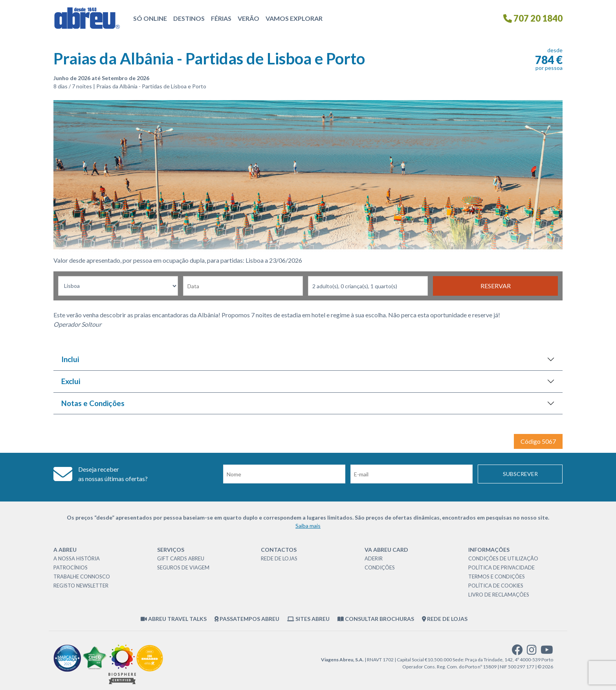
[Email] (412, 474)
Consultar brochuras (376, 619)
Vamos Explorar (294, 18)
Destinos (189, 18)
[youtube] (547, 652)
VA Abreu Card (386, 550)
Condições (380, 567)
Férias (221, 18)
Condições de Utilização (503, 558)
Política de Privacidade (501, 567)
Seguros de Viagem (183, 567)
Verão (248, 18)
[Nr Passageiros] (368, 286)
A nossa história (77, 558)
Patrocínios (71, 567)
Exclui (71, 381)
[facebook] (517, 652)
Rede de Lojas (279, 558)
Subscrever (520, 474)
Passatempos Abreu (247, 619)
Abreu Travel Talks (174, 619)
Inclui (70, 359)
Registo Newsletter (81, 586)
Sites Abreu (308, 619)
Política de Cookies (496, 586)
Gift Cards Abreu (181, 558)
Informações (489, 550)
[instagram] (532, 652)
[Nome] (284, 474)
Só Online (150, 18)
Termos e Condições (497, 577)
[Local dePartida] (118, 286)
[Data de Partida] (243, 286)
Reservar (496, 286)
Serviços (171, 550)
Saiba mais (308, 526)
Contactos (279, 550)
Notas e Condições (93, 403)
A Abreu (65, 550)
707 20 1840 (533, 18)
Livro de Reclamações (499, 595)
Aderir (374, 558)
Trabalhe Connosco (82, 577)
